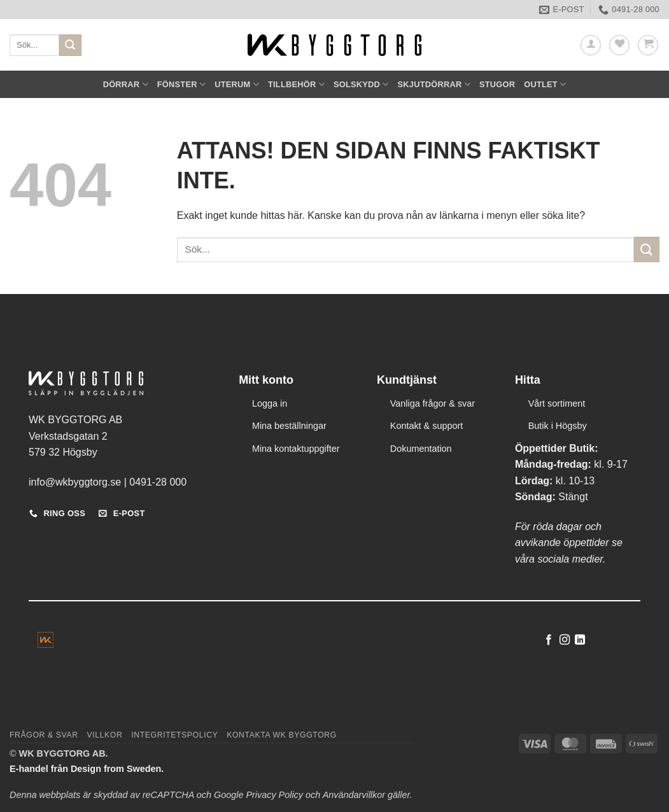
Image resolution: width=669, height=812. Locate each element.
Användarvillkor (354, 795)
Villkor (104, 735)
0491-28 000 (158, 482)
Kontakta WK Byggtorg (282, 735)
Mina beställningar (289, 426)
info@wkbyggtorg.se (75, 482)
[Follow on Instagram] (565, 640)
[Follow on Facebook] (549, 640)
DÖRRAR (126, 84)
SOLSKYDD (361, 84)
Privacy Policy (274, 795)
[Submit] (70, 45)
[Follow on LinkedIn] (580, 640)
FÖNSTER (181, 84)
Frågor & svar (44, 735)
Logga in (270, 403)
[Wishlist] (619, 45)
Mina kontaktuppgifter (296, 449)
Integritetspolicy (174, 735)
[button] (591, 45)
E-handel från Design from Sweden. (87, 769)
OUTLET (545, 84)
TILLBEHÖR (296, 84)
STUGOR (497, 84)
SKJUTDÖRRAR (434, 84)
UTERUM (237, 84)
